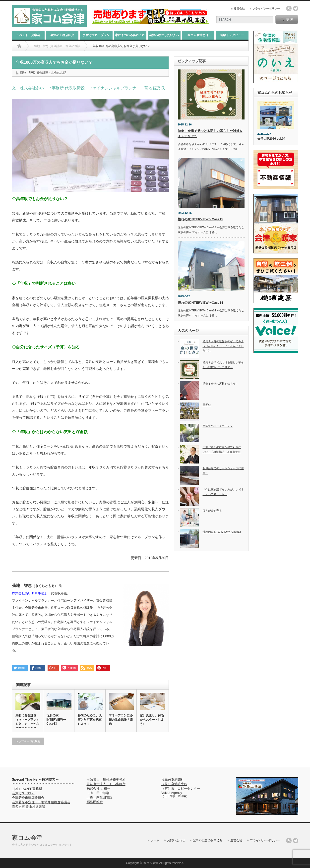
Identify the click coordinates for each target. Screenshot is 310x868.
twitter (296, 8)
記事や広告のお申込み (208, 840)
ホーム (155, 840)
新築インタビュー (232, 35)
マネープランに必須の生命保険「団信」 (121, 720)
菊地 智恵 (27, 73)
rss (289, 8)
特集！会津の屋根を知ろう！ (220, 384)
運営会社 (239, 8)
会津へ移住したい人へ (164, 35)
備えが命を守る (212, 511)
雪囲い (207, 405)
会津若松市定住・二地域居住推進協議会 (41, 802)
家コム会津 (27, 838)
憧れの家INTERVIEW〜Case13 (56, 720)
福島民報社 (95, 802)
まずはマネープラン (96, 35)
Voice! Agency (172, 793)
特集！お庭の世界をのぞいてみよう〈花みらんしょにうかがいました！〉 (223, 346)
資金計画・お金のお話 (51, 73)
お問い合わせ (176, 840)
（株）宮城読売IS (174, 784)
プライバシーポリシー (266, 8)
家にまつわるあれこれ (130, 35)
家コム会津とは (198, 35)
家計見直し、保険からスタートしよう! (152, 720)
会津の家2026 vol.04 (271, 139)
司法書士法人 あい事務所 (106, 784)
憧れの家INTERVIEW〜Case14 (201, 303)
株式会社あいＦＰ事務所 (30, 593)
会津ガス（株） (23, 793)
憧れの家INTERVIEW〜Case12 (222, 532)
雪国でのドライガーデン (218, 426)
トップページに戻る (28, 741)
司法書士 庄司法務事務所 (106, 780)
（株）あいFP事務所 (27, 789)
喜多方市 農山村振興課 (29, 807)
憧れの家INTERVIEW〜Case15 (201, 219)
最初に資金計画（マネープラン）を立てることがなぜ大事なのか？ (27, 722)
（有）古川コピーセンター (181, 788)
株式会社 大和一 (98, 788)
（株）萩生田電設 (100, 797)
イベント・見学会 (28, 35)
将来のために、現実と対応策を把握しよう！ (90, 720)
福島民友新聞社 (173, 780)
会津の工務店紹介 (62, 35)
